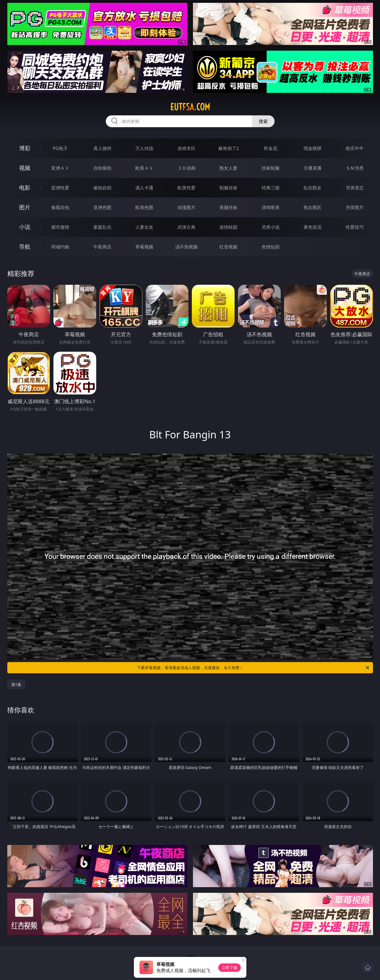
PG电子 (60, 148)
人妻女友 (144, 227)
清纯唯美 (271, 207)
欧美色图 (144, 207)
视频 (25, 168)
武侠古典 (186, 227)
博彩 (25, 148)
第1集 (16, 684)
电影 (25, 188)
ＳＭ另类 (355, 168)
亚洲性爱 (60, 188)
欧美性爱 (186, 188)
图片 (25, 207)
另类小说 (271, 227)
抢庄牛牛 (355, 148)
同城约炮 (60, 247)
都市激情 (60, 227)
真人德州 (102, 148)
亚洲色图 (102, 207)
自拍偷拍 (102, 168)
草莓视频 (144, 247)
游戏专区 (186, 148)
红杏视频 (228, 247)
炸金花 (271, 148)
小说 (25, 227)
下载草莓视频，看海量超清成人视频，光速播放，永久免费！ (254, 668)
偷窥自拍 (60, 207)
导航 (25, 247)
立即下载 (230, 967)
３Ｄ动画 (186, 168)
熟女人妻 (228, 168)
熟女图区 (312, 207)
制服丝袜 (228, 188)
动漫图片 (186, 207)
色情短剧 (271, 247)
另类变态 (355, 188)
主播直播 (312, 168)
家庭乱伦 (102, 227)
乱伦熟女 (312, 188)
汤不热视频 (186, 247)
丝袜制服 (271, 168)
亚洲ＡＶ (60, 168)
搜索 (263, 121)
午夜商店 (102, 247)
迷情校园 (228, 227)
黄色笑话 (312, 227)
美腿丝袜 (228, 207)
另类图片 (355, 207)
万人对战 (144, 148)
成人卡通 (144, 188)
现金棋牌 (312, 148)
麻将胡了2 (229, 148)
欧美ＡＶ (144, 168)
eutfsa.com (190, 107)
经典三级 (271, 188)
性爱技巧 (355, 227)
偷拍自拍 (102, 188)
